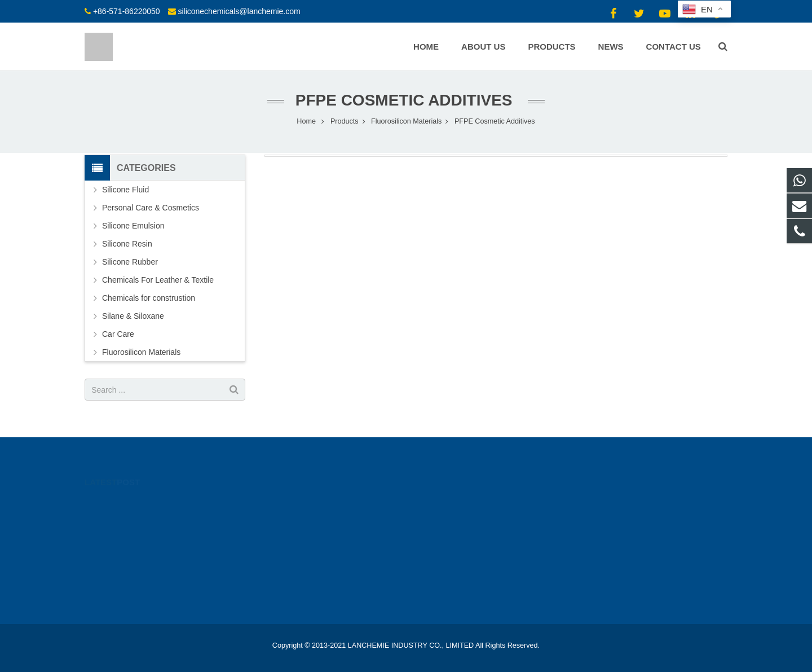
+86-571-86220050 (127, 11)
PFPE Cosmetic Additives (406, 100)
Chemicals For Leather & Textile (158, 280)
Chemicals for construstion (149, 298)
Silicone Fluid (125, 190)
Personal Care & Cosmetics (151, 208)
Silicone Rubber (130, 262)
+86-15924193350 (455, 502)
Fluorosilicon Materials (141, 352)
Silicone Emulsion (133, 226)
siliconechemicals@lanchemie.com (239, 11)
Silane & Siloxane (133, 316)
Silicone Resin (127, 244)
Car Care (118, 334)
